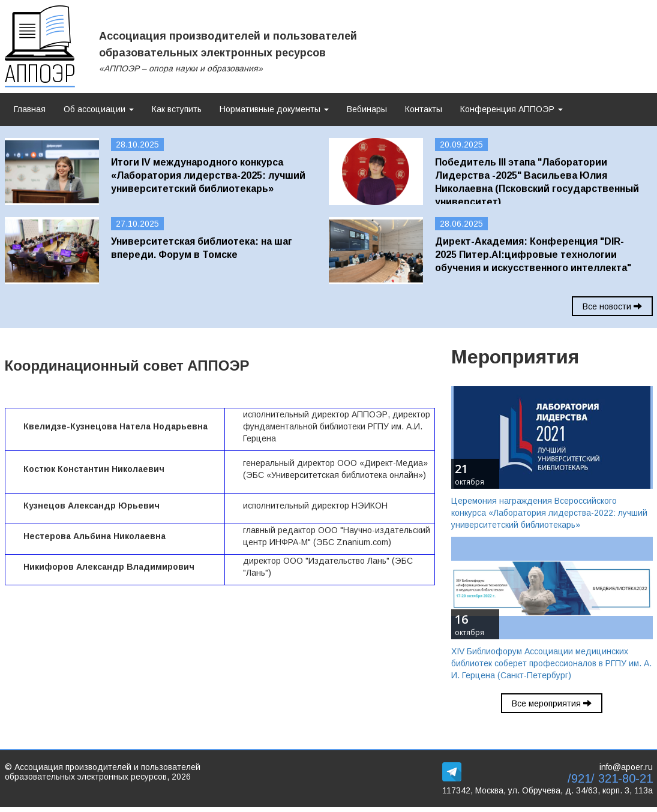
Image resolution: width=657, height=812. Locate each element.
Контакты (424, 109)
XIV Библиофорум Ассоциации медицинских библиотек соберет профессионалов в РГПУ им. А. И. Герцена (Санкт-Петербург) (551, 663)
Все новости (612, 306)
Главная (30, 109)
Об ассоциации (99, 109)
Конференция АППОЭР (511, 109)
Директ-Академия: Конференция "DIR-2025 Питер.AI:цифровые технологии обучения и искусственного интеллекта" (533, 255)
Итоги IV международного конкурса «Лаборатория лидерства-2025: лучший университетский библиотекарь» (208, 175)
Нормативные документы (274, 109)
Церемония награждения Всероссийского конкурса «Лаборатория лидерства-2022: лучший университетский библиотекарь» (549, 513)
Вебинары (367, 109)
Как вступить (177, 109)
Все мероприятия (552, 703)
